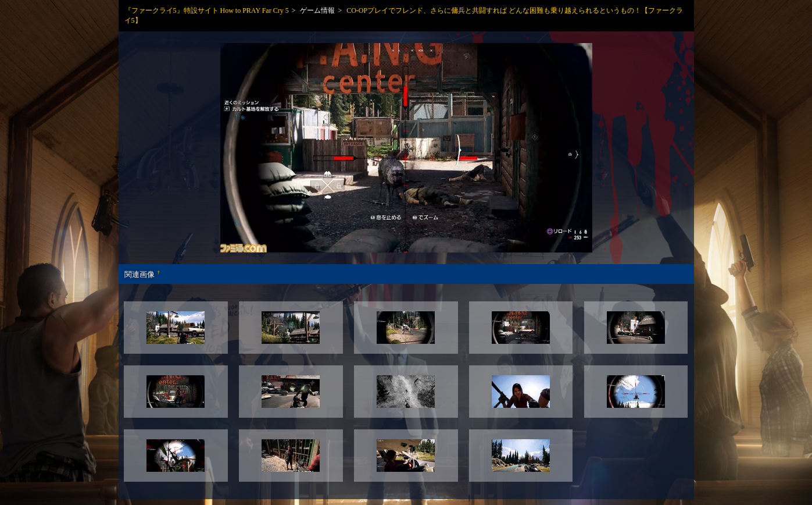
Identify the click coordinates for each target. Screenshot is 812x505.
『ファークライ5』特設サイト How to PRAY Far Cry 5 (207, 10)
